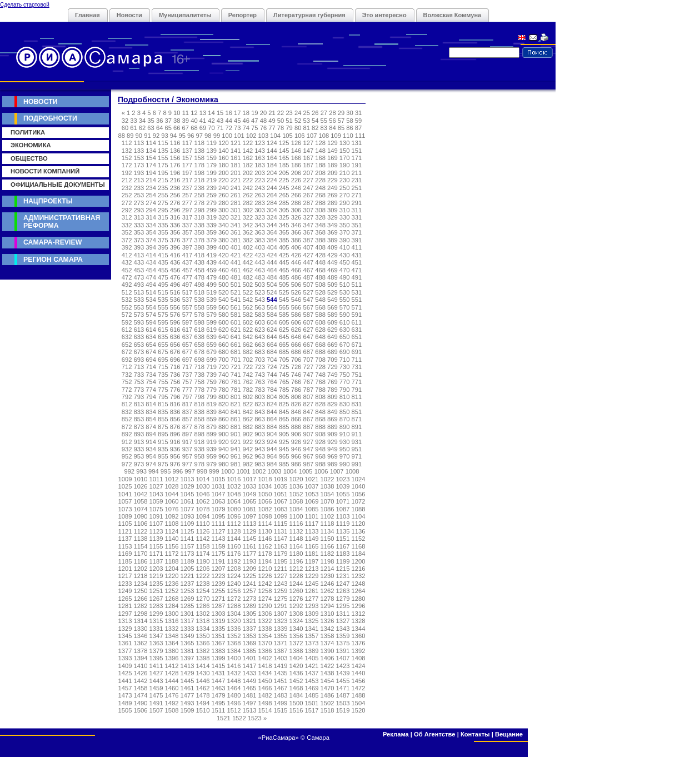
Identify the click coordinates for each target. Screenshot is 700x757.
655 (163, 345)
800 (224, 397)
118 (199, 143)
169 (332, 158)
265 (284, 195)
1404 (296, 658)
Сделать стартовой (25, 5)
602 (248, 322)
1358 (327, 636)
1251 (156, 591)
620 (224, 330)
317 (187, 217)
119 (211, 143)
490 (345, 277)
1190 (203, 561)
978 (199, 464)
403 (260, 247)
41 (203, 121)
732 (127, 375)
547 (308, 300)
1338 (265, 629)
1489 (125, 703)
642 (248, 337)
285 (284, 203)
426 (296, 255)
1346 (141, 636)
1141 (187, 539)
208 (320, 173)
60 (125, 128)
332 (127, 225)
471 (357, 270)
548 (320, 300)
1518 (327, 710)
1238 (203, 584)
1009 (125, 479)
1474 (141, 695)
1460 (172, 688)
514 (151, 292)
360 (224, 232)
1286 (203, 606)
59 (358, 121)
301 (236, 210)
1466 (265, 688)
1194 (265, 561)
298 (199, 210)
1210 (265, 569)
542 (248, 300)
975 (163, 464)
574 (151, 315)
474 (151, 277)
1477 (187, 695)
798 (199, 397)
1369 (250, 643)
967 (308, 456)
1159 (219, 546)
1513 (250, 710)
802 (248, 397)
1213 (312, 569)
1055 (343, 494)
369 (332, 232)
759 (211, 382)
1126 (203, 531)
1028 (172, 486)
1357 (312, 636)
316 (175, 217)
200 (224, 173)
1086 (327, 509)
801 (236, 397)
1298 (141, 614)
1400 (234, 658)
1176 (234, 554)
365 (284, 232)
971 (357, 456)
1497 (250, 703)
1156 (172, 546)
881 (236, 427)
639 (211, 337)
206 (296, 173)
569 (332, 307)
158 (199, 158)
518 (199, 292)
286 (296, 203)
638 (199, 337)
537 (187, 300)
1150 (327, 539)
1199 (343, 561)
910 (345, 434)
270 (345, 195)
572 (127, 315)
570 (345, 307)
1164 (296, 546)
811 (357, 397)
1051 (281, 494)
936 (175, 449)
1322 (265, 621)
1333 (187, 629)
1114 (265, 524)
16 (228, 113)
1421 (312, 666)
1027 (156, 486)
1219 (156, 576)
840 (224, 412)
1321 (250, 621)
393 (139, 247)
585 (284, 315)
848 (320, 412)
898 (199, 434)
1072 (359, 501)
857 (187, 419)
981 (236, 464)
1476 (172, 695)
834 (151, 412)
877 (187, 427)
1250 (141, 591)
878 (199, 427)
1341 (312, 629)
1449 (250, 681)
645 (284, 337)
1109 (187, 524)
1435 (281, 673)
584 (272, 315)
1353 (250, 636)
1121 (125, 531)
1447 (219, 681)
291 (357, 203)
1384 (234, 651)
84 (332, 128)
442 (248, 262)
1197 (312, 561)
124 (272, 143)
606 (296, 322)
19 (254, 113)
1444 (172, 681)
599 (211, 322)
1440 (359, 673)
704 (272, 360)
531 (357, 292)
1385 (250, 651)
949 (332, 449)
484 (272, 277)
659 (211, 345)
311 (357, 210)
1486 (327, 695)
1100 (296, 516)
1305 (250, 614)
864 (272, 419)
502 (248, 285)
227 (308, 180)
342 (248, 225)
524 (272, 292)
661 (236, 345)
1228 (296, 576)
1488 (359, 695)
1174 (203, 554)
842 (248, 412)
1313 (125, 621)
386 (296, 240)
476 (175, 277)
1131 (281, 531)
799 (211, 397)
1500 (296, 703)
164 (272, 158)
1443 (156, 681)
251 (357, 188)
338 (199, 225)
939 (211, 449)
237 (187, 188)
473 (139, 277)
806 (296, 397)
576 (175, 315)
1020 (296, 479)
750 (345, 375)
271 (357, 195)
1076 (172, 509)
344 (272, 225)
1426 (141, 673)
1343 (343, 629)
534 (151, 300)
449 (332, 262)
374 (151, 240)
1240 (234, 584)
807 (308, 397)
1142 (203, 539)
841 (236, 412)
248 (320, 188)
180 (224, 165)
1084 (296, 509)
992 (129, 471)
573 (139, 315)
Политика (28, 132)
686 (296, 352)
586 (296, 315)
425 (284, 255)
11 (186, 113)
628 (320, 330)
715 (163, 367)
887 (308, 427)
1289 (250, 606)
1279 (343, 599)
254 (151, 195)
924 (272, 442)
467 (308, 270)
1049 (250, 494)
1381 (187, 651)
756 (175, 382)
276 (175, 203)
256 (175, 195)
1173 (187, 554)
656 (175, 345)
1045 (187, 494)
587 (308, 315)
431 (357, 255)
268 (320, 195)
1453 (312, 681)
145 (284, 151)
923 (260, 442)
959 (211, 456)
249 (332, 188)
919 (211, 442)
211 (357, 173)
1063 (219, 501)
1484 (296, 695)
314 (151, 217)
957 (187, 456)
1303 (219, 614)
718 (199, 367)
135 (163, 151)
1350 (203, 636)
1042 (141, 494)
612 (127, 330)
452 (127, 270)
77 (272, 128)
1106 (141, 524)
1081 (250, 509)
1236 (172, 584)
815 (163, 404)
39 (186, 121)
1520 (359, 710)
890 (345, 427)
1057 (125, 501)
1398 (203, 658)
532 (127, 300)
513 (139, 292)
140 (224, 151)
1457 (125, 688)
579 (211, 315)
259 (211, 195)
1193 (250, 561)
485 (284, 277)
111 (360, 136)
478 (199, 277)
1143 (219, 539)
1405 (312, 658)
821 (236, 404)
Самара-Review (52, 242)
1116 (296, 524)
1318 (203, 621)
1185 (125, 561)
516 (175, 292)
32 (125, 121)
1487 (343, 695)
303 (260, 210)
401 (236, 247)
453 (139, 270)
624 (272, 330)
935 (163, 449)
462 (248, 270)
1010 (141, 479)
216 (175, 180)
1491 (156, 703)
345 (284, 225)
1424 (359, 666)
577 (187, 315)
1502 (327, 703)
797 (187, 397)
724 (272, 367)
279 (211, 203)
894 (151, 434)
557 (187, 307)
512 (127, 292)
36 (159, 121)
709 (332, 360)
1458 (141, 688)
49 (272, 121)
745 (284, 375)
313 (139, 217)
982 (248, 464)
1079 (219, 509)
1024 (359, 479)
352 (127, 232)
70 (211, 128)
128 (320, 143)
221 (236, 180)
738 (199, 375)
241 (236, 188)
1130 (265, 531)
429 (332, 255)
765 (284, 382)
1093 (187, 516)
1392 (359, 651)
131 (357, 143)
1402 (265, 658)
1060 (172, 501)
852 (127, 419)
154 (151, 158)
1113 (250, 524)
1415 (219, 666)
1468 (296, 688)
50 (281, 121)
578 (199, 315)
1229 (312, 576)
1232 (359, 576)
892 (127, 434)
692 (127, 360)
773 (139, 390)
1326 (327, 621)
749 (332, 375)
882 (248, 427)
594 (151, 322)
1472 (359, 688)
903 (260, 434)
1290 (265, 606)
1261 (312, 591)
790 (345, 390)
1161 (250, 546)
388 (320, 240)
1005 (306, 471)
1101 (312, 516)
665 (284, 345)
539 (211, 300)
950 (345, 449)
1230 (327, 576)
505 (284, 285)
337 (187, 225)
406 (296, 247)
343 (260, 225)
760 (224, 382)
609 (332, 322)
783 (260, 390)
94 (173, 136)
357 (187, 232)
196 (175, 173)
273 (139, 203)
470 (345, 270)
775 (163, 390)
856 (175, 419)
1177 (250, 554)
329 (332, 217)
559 (211, 307)
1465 (250, 688)
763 (260, 382)
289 (332, 203)
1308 (296, 614)
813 (139, 404)
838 (199, 412)
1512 (234, 710)
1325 (312, 621)
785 (284, 390)
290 (345, 203)
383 (260, 240)
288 (320, 203)
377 (187, 240)
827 (308, 404)
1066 (265, 501)
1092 (172, 516)
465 (284, 270)
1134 (327, 531)
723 (260, 367)
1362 (141, 643)
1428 (172, 673)
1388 (296, 651)
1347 (156, 636)
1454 (327, 681)
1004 (290, 471)
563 (260, 307)
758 (199, 382)
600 (224, 322)
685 (284, 352)
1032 (234, 486)
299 (211, 210)
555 (163, 307)
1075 (156, 509)
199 (211, 173)
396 (175, 247)
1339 (281, 629)
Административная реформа (62, 221)
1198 (327, 561)
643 (260, 337)
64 (159, 128)
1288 (234, 606)
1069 (312, 501)
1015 (219, 479)
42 (211, 121)
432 (127, 262)
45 (237, 121)
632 (127, 337)
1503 (343, 703)
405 (284, 247)
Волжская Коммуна (452, 15)
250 (345, 188)
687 (308, 352)
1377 (125, 651)
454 (151, 270)
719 (211, 367)
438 (199, 262)
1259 (281, 591)
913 (139, 442)
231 (357, 180)
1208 (234, 569)
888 (320, 427)
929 (332, 442)
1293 (312, 606)
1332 (172, 629)
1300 (172, 614)
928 (320, 442)
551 (357, 300)
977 (187, 464)
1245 (312, 584)
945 (284, 449)
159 (211, 158)
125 (284, 143)
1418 (265, 666)
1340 (296, 629)
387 (308, 240)
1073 (125, 509)
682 (248, 352)
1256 (234, 591)
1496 (234, 703)
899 (211, 434)
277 (187, 203)
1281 (125, 606)
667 (308, 345)
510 (345, 285)
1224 (234, 576)
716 (175, 367)
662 (248, 345)
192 (127, 173)
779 (211, 390)
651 (357, 337)
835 (163, 412)
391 (357, 240)
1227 (281, 576)
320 (224, 217)
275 (163, 203)
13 (203, 113)
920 (224, 442)
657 (187, 345)
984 (272, 464)
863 (260, 419)
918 (199, 442)
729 (332, 367)
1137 (125, 539)
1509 (187, 710)
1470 (327, 688)
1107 (156, 524)
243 (260, 188)
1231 (343, 576)
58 (349, 121)
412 (127, 255)
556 (175, 307)
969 (332, 456)
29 (341, 113)
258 (199, 195)
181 (236, 165)
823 (260, 404)
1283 (156, 606)
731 (357, 367)
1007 (337, 471)
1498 (265, 703)
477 (187, 277)
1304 (234, 614)
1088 (359, 509)
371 (357, 232)
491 (357, 277)
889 (332, 427)
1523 (255, 718)
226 (296, 180)
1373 (312, 643)
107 (312, 136)
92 (156, 136)
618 (199, 330)
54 (315, 121)
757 (187, 382)
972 (127, 464)
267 (308, 195)
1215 (343, 569)
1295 (343, 606)
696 (175, 360)
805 (284, 397)
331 (357, 217)
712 (127, 367)
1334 (203, 629)
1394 (141, 658)
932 (127, 449)
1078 (203, 509)
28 (332, 113)
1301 (187, 614)
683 (260, 352)
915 (163, 442)
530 (345, 292)
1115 (281, 524)
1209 (250, 569)
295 (163, 210)
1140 (172, 539)
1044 (172, 494)
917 (187, 442)
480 (224, 277)
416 (175, 255)
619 (211, 330)
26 (315, 113)
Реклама (396, 734)
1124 (172, 531)
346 (296, 225)
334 (151, 225)
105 (287, 136)
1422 (327, 666)
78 (281, 128)
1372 (296, 643)
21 (272, 113)
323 (260, 217)
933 (139, 449)
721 (236, 367)
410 (345, 247)
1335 (219, 629)
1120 (359, 524)
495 (163, 285)
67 (186, 128)
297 (187, 210)
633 (139, 337)
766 (296, 382)
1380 (172, 651)
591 (357, 315)
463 (260, 270)
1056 (359, 494)
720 (224, 367)
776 (175, 390)
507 (308, 285)
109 (336, 136)
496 (175, 285)
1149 (312, 539)
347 (308, 225)
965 (284, 456)
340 (224, 225)
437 (187, 262)
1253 (187, 591)
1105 (125, 524)
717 (187, 367)
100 (227, 136)
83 (324, 128)
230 (345, 180)
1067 (281, 501)
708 (320, 360)
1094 (203, 516)
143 (260, 151)
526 (296, 292)
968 (320, 456)
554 (151, 307)
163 (260, 158)
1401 (250, 658)
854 (151, 419)
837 (187, 412)
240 (224, 188)
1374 (327, 643)
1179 (281, 554)
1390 (327, 651)
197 (187, 173)
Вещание (509, 734)
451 (357, 262)
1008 (352, 471)
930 (345, 442)
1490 (141, 703)
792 (127, 397)
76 (263, 128)
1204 (172, 569)
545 (284, 300)
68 (194, 128)
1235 (156, 584)
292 (127, 210)
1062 (203, 501)
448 (320, 262)
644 (272, 337)
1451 (281, 681)
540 (224, 300)
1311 (343, 614)
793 (139, 397)
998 (202, 471)
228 (320, 180)
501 (236, 285)
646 (296, 337)
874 (151, 427)
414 (151, 255)
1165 (312, 546)
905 (284, 434)
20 (263, 113)
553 (139, 307)
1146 (265, 539)
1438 (327, 673)
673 (139, 352)
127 (308, 143)
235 (163, 188)
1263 (343, 591)
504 (272, 285)
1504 (359, 703)
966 (296, 456)
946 (296, 449)
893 (139, 434)
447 (308, 262)
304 (272, 210)
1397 (187, 658)
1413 (187, 666)
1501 (312, 703)
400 (224, 247)
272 (127, 203)
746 (296, 375)
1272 (234, 599)
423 (260, 255)
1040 (359, 486)
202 (248, 173)
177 (187, 165)
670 (345, 345)
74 (246, 128)
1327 (343, 621)
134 (151, 151)
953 (139, 456)
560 (224, 307)
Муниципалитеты (185, 15)
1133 (312, 531)
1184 (359, 554)
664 (272, 345)
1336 (234, 629)
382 (248, 240)
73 (237, 128)
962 (248, 456)
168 (320, 158)
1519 (343, 710)
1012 (172, 479)
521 (236, 292)
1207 (219, 569)
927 (308, 442)
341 (236, 225)
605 (284, 322)
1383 (219, 651)
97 (199, 136)
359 (211, 232)
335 (163, 225)
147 (308, 151)
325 (284, 217)
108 (324, 136)
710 (345, 360)
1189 (187, 561)
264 (272, 195)
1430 (203, 673)
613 (139, 330)
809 (332, 397)
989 (332, 464)
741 (236, 375)
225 (284, 180)
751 (357, 375)
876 (175, 427)
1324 (296, 621)
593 (139, 322)
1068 (296, 501)
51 (289, 121)
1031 (219, 486)
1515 (281, 710)
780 (224, 390)
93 (164, 136)
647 (308, 337)
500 (224, 285)
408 (320, 247)
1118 (327, 524)
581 (236, 315)
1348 (172, 636)
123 (260, 143)
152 (127, 158)
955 (163, 456)
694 (151, 360)
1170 (141, 554)
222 (248, 180)
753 (139, 382)
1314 (141, 621)
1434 (265, 673)
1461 (187, 688)
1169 (125, 554)
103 (264, 136)
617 (187, 330)
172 (127, 165)
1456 (359, 681)
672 (127, 352)
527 (308, 292)
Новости (129, 15)
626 (296, 330)
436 (175, 262)
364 (272, 232)
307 (308, 210)
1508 (172, 710)
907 (308, 434)
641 (236, 337)
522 (248, 292)
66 (177, 128)
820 (224, 404)
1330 (141, 629)
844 (272, 412)
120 (224, 143)
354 (151, 232)
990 (345, 464)
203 (260, 173)
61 (133, 128)
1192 (234, 561)
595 (163, 322)
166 (296, 158)
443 (260, 262)
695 (163, 360)
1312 (359, 614)
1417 (250, 666)
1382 (203, 651)
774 (151, 390)
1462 (203, 688)
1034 (265, 486)
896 (175, 434)
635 (163, 337)
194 (151, 173)
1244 (296, 584)
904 (272, 434)
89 (130, 136)
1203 (156, 569)
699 (211, 360)
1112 (234, 524)
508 (320, 285)
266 (296, 195)
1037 (312, 486)
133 (139, 151)
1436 (296, 673)
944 (272, 449)
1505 (125, 710)
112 (127, 143)
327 (308, 217)
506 (296, 285)
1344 (359, 629)
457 (187, 270)
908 (320, 434)
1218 (141, 576)
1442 (141, 681)
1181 (312, 554)
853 (139, 419)
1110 (203, 524)
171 (357, 158)
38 (177, 121)
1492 (172, 703)
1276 (296, 599)
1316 (172, 621)
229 (332, 180)
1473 (125, 695)
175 (163, 165)
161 (236, 158)
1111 (219, 524)
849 (332, 412)
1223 (219, 576)
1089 (125, 516)
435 (163, 262)
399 (211, 247)
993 (141, 471)
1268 (172, 599)
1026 (141, 486)
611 (357, 322)
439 (211, 262)
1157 (187, 546)
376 (175, 240)
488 (320, 277)
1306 (265, 614)
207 (308, 173)
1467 (281, 688)
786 (296, 390)
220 (224, 180)
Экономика (31, 145)
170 (345, 158)
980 (224, 464)
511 (357, 285)
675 (163, 352)
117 (187, 143)
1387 (281, 651)
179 (211, 165)
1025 (125, 486)
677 (187, 352)
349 (332, 225)
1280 (359, 599)
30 (349, 113)
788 (320, 390)
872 (127, 427)
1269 (187, 599)
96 (191, 136)
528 (320, 292)
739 (211, 375)
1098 (265, 516)
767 (308, 382)
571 (357, 307)
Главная (87, 15)
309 (332, 210)
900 (224, 434)
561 (236, 307)
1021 (312, 479)
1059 (156, 501)
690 (345, 352)
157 (187, 158)
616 (175, 330)
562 (248, 307)
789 (332, 390)
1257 (250, 591)
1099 (281, 516)
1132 (296, 531)
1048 (234, 494)
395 (163, 247)
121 (236, 143)
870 (345, 419)
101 (239, 136)
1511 (219, 710)
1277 (312, 599)
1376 (359, 643)
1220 (172, 576)
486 (296, 277)
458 (199, 270)
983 (260, 464)
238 (199, 188)
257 (187, 195)
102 (251, 136)
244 (272, 188)
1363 (156, 643)
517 (187, 292)
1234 (141, 584)
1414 (203, 666)
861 (236, 419)
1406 (327, 658)
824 (272, 404)
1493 (187, 703)
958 (199, 456)
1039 (343, 486)
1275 (281, 599)
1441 (125, 681)
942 (248, 449)
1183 (343, 554)
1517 (312, 710)
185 (284, 165)
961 (236, 456)
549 (332, 300)
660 (224, 345)
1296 (359, 606)
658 (199, 345)
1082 (265, 509)
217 (187, 180)
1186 (141, 561)
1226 (265, 576)
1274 (265, 599)
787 (308, 390)
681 (236, 352)
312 (127, 217)
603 (260, 322)
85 (341, 128)
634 (151, 337)
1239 (219, 584)
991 (357, 464)
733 (139, 375)
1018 (265, 479)
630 (345, 330)
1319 (219, 621)
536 (175, 300)
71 (220, 128)
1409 (125, 666)
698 (199, 360)
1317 (187, 621)
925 (284, 442)
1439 (343, 673)
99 (217, 136)
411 (357, 247)
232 (127, 188)
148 (320, 151)
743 (260, 375)
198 (199, 173)
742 (248, 375)
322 (248, 217)
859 (211, 419)
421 (236, 255)
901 (236, 434)
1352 (234, 636)
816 (175, 404)
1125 (187, 531)
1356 (296, 636)
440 (224, 262)
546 (296, 300)
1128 (234, 531)
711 (357, 360)
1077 (187, 509)
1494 (203, 703)
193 (139, 173)
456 (175, 270)
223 (260, 180)
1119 (343, 524)
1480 (234, 695)
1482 (265, 695)
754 (151, 382)
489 (332, 277)
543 (260, 300)
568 (320, 307)
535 (163, 300)
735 (163, 375)
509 (332, 285)
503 (260, 285)
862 (248, 419)
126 (296, 143)
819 (211, 404)
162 (248, 158)
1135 (343, 531)
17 (237, 113)
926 (296, 442)
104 (275, 136)
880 (224, 427)
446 (296, 262)
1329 (125, 629)
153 (139, 158)
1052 (296, 494)
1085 (312, 509)
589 (332, 315)
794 (151, 397)
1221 (187, 576)
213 (139, 180)
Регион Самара (53, 260)
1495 (219, 703)
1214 (327, 569)
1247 (343, 584)
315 (163, 217)
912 (127, 442)
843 (260, 412)
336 (175, 225)
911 (357, 434)
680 (224, 352)
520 (224, 292)
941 (236, 449)
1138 (141, 539)
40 (194, 121)
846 (296, 412)
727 (308, 367)
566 (296, 307)
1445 (187, 681)
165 (284, 158)
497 (187, 285)
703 (260, 360)
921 (236, 442)
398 (199, 247)
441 (236, 262)
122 (248, 143)
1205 (187, 569)
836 (175, 412)
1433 (250, 673)
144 (272, 151)
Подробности (50, 118)
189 (332, 165)
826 (296, 404)
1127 (219, 531)
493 (139, 285)
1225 (250, 576)
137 (187, 151)
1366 (203, 643)
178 (199, 165)
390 (345, 240)
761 (236, 382)
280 (224, 203)
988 (320, 464)
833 (139, 412)
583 (260, 315)
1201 (125, 569)
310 (345, 210)
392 (127, 247)
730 (345, 367)
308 (320, 210)
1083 (281, 509)
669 (332, 345)
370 (345, 232)
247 (308, 188)
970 (345, 456)
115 (163, 143)
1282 (141, 606)
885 (284, 427)
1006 (321, 471)
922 (248, 442)
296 (175, 210)
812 (127, 404)
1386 (265, 651)
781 (236, 390)
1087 (343, 509)
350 (345, 225)
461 (236, 270)
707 (308, 360)
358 (199, 232)
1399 (219, 658)
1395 (156, 658)
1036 (296, 486)
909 (332, 434)
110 (348, 136)
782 (248, 390)
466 (296, 270)
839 (211, 412)
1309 (312, 614)
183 (260, 165)
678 (199, 352)
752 (127, 382)
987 (308, 464)
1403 (281, 658)
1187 (156, 561)
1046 (203, 494)
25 (307, 113)
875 (163, 427)
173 (139, 165)
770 (345, 382)
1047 (219, 494)
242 (248, 188)
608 (320, 322)
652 (127, 345)
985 (284, 464)
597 (187, 322)
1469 (312, 688)
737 (187, 375)
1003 (275, 471)
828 (320, 404)
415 (163, 255)
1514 (265, 710)
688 (320, 352)
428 (320, 255)
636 (175, 337)
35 (151, 121)
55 (324, 121)
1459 (156, 688)
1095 (219, 516)
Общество (29, 158)
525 (284, 292)
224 (272, 180)
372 (127, 240)
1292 (296, 606)
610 (345, 322)
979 (211, 464)
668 (320, 345)
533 (139, 300)
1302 (203, 614)
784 (272, 390)
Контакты (475, 734)
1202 (141, 569)
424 (272, 255)
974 (151, 464)
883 (260, 427)
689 (332, 352)
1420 (296, 666)
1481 (250, 695)
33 (133, 121)
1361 (125, 643)
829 (332, 404)
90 (139, 136)
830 (345, 404)
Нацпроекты (48, 201)
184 (272, 165)
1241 (250, 584)
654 (151, 345)
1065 (250, 501)
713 (139, 367)
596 (175, 322)
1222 (203, 576)
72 (228, 128)
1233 (125, 584)
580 (224, 315)
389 (332, 240)
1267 (156, 599)
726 (296, 367)
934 (151, 449)
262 (248, 195)
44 (228, 121)
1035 (281, 486)
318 (199, 217)
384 (272, 240)
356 (175, 232)
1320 (234, 621)
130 (345, 143)
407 (308, 247)
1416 (234, 666)
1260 (296, 591)
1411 (156, 666)
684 (272, 352)
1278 (327, 599)
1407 (343, 658)
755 (163, 382)
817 (187, 404)
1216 (359, 569)
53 (306, 121)
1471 (343, 688)
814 (151, 404)
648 (320, 337)
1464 (234, 688)
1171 (156, 554)
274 (151, 203)
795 (163, 397)
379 (211, 240)
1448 (234, 681)
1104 (359, 516)
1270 (203, 599)
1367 (219, 643)
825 (284, 404)
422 (248, 255)
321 (236, 217)
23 (289, 113)
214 (151, 180)
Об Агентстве (434, 734)
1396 (172, 658)
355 (163, 232)
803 (260, 397)
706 (296, 360)
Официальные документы (58, 185)
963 (260, 456)
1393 (125, 658)
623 (260, 330)
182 (248, 165)
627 (308, 330)
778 (199, 390)
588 (320, 315)
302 (248, 210)
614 (151, 330)
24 (298, 113)
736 (175, 375)
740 (224, 375)
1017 (250, 479)
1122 (141, 531)
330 (345, 217)
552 (127, 307)
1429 (187, 673)
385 (284, 240)
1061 (187, 501)
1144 (234, 539)
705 (284, 360)
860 (224, 419)
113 (139, 143)
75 (254, 128)
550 (345, 300)
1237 (187, 584)
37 (168, 121)
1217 (125, 576)
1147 (281, 539)
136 (175, 151)
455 (163, 270)
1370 (265, 643)
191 (357, 165)
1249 (125, 591)
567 (308, 307)
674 (151, 352)
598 (199, 322)
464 (272, 270)
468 (320, 270)
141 (236, 151)
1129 (250, 531)
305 (284, 210)
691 (357, 352)
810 (345, 397)
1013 (187, 479)
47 (254, 121)
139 (211, 151)
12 (194, 113)
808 (320, 397)
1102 (327, 516)
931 (357, 442)
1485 (312, 695)
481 (236, 277)
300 (224, 210)
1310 (327, 614)
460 (224, 270)
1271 (219, 599)
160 (224, 158)
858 (199, 419)
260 (224, 195)
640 (224, 337)
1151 (343, 539)
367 (308, 232)
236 (175, 188)
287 (308, 203)
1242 (265, 584)
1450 (265, 681)
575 (163, 315)
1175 (219, 554)
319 (211, 217)
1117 (312, 524)
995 (166, 471)
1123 (156, 531)
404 (272, 247)
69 (203, 128)
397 (187, 247)
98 (208, 136)
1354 (265, 636)
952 (127, 456)
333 (139, 225)
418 (199, 255)
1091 (156, 516)
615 (163, 330)
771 (357, 382)
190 (345, 165)
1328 (359, 621)
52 (298, 121)
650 (345, 337)
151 (357, 151)
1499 (281, 703)
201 (236, 173)
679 (211, 352)
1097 (250, 516)
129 (332, 143)
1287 (219, 606)
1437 (312, 673)
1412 (172, 666)
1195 (281, 561)
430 (345, 255)
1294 (327, 606)
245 (284, 188)
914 (151, 442)
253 (139, 195)
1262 (327, 591)
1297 (125, 614)
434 (151, 262)
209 (332, 173)
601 (236, 322)
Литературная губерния (309, 15)
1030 (203, 486)
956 (175, 456)
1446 (203, 681)
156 (175, 158)
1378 (141, 651)
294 (151, 210)
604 (272, 322)
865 (284, 419)
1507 (156, 710)
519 (211, 292)
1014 (203, 479)
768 (320, 382)
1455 (343, 681)
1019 (281, 479)
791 (357, 390)
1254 (203, 591)
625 (284, 330)
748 (320, 375)
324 (272, 217)
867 (308, 419)
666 (296, 345)
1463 (219, 688)
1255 (219, 591)
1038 (327, 486)
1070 (327, 501)
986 (296, 464)
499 (211, 285)
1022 (327, 479)
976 (175, 464)
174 (151, 165)
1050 (265, 494)
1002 (259, 471)
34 (142, 121)
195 (163, 173)
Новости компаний (45, 171)
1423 (343, 666)
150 (345, 151)
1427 (156, 673)
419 (211, 255)
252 (127, 195)
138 (199, 151)
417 (187, 255)
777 (187, 390)
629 (332, 330)
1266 (141, 599)
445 (284, 262)
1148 (296, 539)
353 (139, 232)
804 (272, 397)
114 (151, 143)
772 (127, 390)
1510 (203, 710)
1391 (343, 651)
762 (248, 382)
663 (260, 345)
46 (246, 121)
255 (163, 195)
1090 (141, 516)
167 (308, 158)
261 (236, 195)
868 (320, 419)
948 (320, 449)
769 (332, 382)
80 (298, 128)
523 (260, 292)
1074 (141, 509)
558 (199, 307)
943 (260, 449)
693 (139, 360)
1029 (187, 486)
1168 (359, 546)
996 (178, 471)
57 (341, 121)
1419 (281, 666)
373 (139, 240)
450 (345, 262)
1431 (219, 673)
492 (127, 285)
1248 (359, 584)
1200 (359, 561)
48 (263, 121)
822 (248, 404)
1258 (265, 591)
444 (272, 262)
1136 (359, 531)
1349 (187, 636)
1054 (327, 494)
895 (163, 434)
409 (332, 247)
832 (127, 412)
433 (139, 262)
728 (320, 367)
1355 (281, 636)
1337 (250, 629)
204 (272, 173)
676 (175, 352)
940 (224, 449)
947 (308, 449)
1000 (228, 471)
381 (236, 240)
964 (272, 456)
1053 (312, 494)
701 (236, 360)
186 (296, 165)
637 (187, 337)
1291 (281, 606)
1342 (327, 629)
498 (199, 285)
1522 (239, 718)
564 (272, 307)
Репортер (242, 15)
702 (248, 360)
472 (127, 277)
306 (296, 210)
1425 (125, 673)
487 (308, 277)
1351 (219, 636)
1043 (156, 494)
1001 (244, 471)
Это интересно (384, 15)
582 (248, 315)
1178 (265, 554)
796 (175, 397)
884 (272, 427)
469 (332, 270)
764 (272, 382)
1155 (156, 546)
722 (248, 367)
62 (142, 128)
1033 (250, 486)
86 (349, 128)
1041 (125, 494)
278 (199, 203)
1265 (125, 599)
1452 (296, 681)
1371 (281, 643)
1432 (234, 673)
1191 (219, 561)
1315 (156, 621)
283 (260, 203)
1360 (359, 636)
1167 (343, 546)
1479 (219, 695)
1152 (359, 539)
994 (154, 471)
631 (357, 330)
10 (177, 113)
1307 (281, 614)
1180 (296, 554)
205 (284, 173)
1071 (343, 501)
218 (199, 180)
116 (175, 143)
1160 (234, 546)
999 (214, 471)
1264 (359, 591)
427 (308, 255)
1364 (172, 643)
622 (248, 330)
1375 (343, 643)
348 (320, 225)
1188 (172, 561)
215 (163, 180)
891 (357, 427)
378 (199, 240)
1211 (281, 569)
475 (163, 277)
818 (199, 404)
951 (357, 449)
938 (199, 449)
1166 (327, 546)
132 (127, 151)
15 (220, 113)
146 (296, 151)
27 (324, 113)
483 (260, 277)
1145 (250, 539)
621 (236, 330)
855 (163, 419)
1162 (265, 546)
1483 (281, 695)
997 (190, 471)
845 (284, 412)
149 (332, 151)
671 (357, 345)
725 (284, 367)
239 (211, 188)
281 (236, 203)
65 (168, 128)
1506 (141, 710)
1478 (203, 695)
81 (306, 128)
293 (139, 210)
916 (175, 442)
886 (296, 427)
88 (121, 136)
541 (236, 300)
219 (211, 180)
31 (358, 113)
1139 (156, 539)
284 (272, 203)
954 (151, 456)
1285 (187, 606)
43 (220, 121)
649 (332, 337)
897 (187, 434)
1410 (141, 666)
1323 (281, 621)
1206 (203, 569)
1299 (156, 614)
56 (332, 121)
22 (281, 113)
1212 (296, 569)
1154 (141, 546)
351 (357, 225)
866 (296, 419)
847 (308, 412)
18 (246, 113)
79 (289, 128)
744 (272, 375)
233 (139, 188)
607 (308, 322)
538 (199, 300)
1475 (156, 695)
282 (248, 203)
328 (320, 217)
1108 (172, 524)
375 (163, 240)
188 (320, 165)
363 (260, 232)
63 (151, 128)
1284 (172, 606)
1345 (125, 636)
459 (211, 270)
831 (357, 404)
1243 (281, 584)
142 (248, 151)
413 (139, 255)
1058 (141, 501)
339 (211, 225)
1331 (156, 629)
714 (151, 367)
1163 (281, 546)
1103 (343, 516)
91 (147, 136)
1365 (187, 643)
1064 (234, 501)
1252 (172, 591)
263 (260, 195)
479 (211, 277)
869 (332, 419)
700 (224, 360)
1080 (234, 509)
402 (248, 247)
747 (308, 375)
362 (248, 232)
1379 (156, 651)
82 (315, 128)
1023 (343, 479)
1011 (156, 479)
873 (139, 427)
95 (182, 136)
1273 (250, 599)
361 (236, 232)
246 (296, 188)
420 (224, 255)
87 (358, 128)
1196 (296, 561)
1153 (125, 546)
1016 (234, 479)
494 (151, 285)
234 (151, 188)
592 (127, 322)
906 (296, 434)
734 (151, 375)
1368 (234, 643)
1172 (172, 554)
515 (163, 292)
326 (296, 217)
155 (163, 158)
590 (345, 315)
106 (300, 136)
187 (308, 165)
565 (284, 307)
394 (151, 247)
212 (127, 180)
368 (320, 232)
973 (139, 464)
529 (332, 292)
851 (357, 412)
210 (345, 173)
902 (248, 434)
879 (211, 427)
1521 (224, 718)
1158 (203, 546)
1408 (359, 658)
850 (345, 412)
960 (224, 456)
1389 (312, 651)
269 (332, 195)
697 (187, 360)
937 (187, 449)
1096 (234, 516)
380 (224, 240)
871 (357, 419)
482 (248, 277)
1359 (343, 636)
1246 (327, 584)
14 (211, 113)
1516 (296, 710)
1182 (327, 554)
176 (175, 165)
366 (296, 232)
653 (139, 345)
